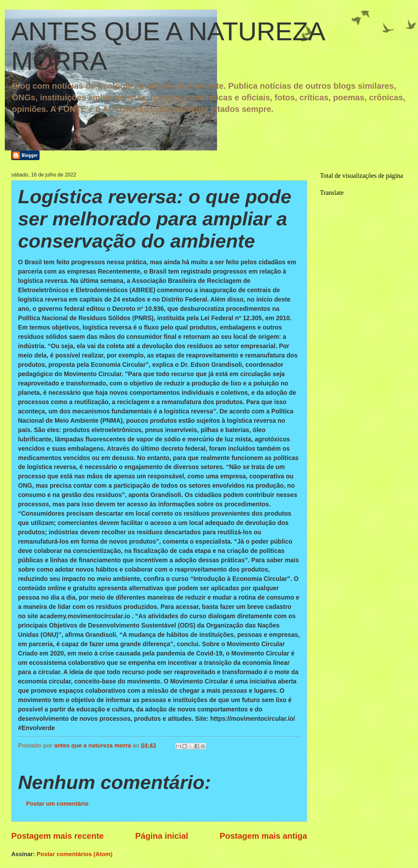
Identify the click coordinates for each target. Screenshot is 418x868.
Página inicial (162, 836)
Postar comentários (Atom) (75, 854)
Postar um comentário (57, 804)
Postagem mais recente (58, 836)
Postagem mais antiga (263, 836)
